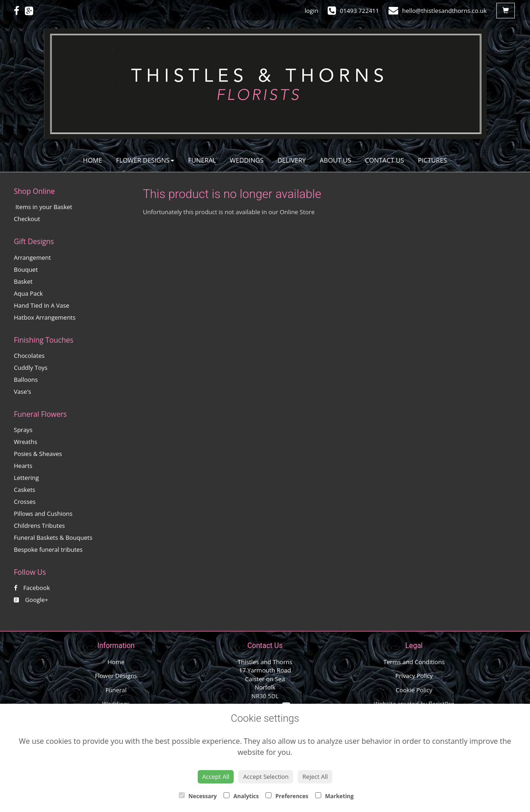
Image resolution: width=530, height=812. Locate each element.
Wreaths (26, 442)
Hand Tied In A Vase (41, 305)
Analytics (241, 796)
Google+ (31, 600)
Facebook (32, 588)
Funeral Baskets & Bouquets (53, 537)
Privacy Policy (414, 676)
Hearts (23, 466)
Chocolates (29, 356)
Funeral (202, 160)
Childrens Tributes (39, 526)
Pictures (433, 160)
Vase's (23, 391)
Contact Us (385, 160)
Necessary (198, 796)
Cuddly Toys (31, 368)
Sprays (23, 430)
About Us (336, 160)
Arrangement (32, 257)
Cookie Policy (414, 690)
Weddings (247, 160)
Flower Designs (145, 160)
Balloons (26, 380)
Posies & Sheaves (38, 454)
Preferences (287, 796)
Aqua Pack (28, 293)
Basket (23, 281)
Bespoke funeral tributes (48, 549)
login (311, 11)
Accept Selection (266, 777)
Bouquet (26, 269)
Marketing (334, 796)
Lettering (26, 478)
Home (93, 160)
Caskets (25, 490)
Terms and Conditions (414, 662)
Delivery (292, 160)
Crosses (25, 502)
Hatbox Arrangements (45, 317)
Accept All (216, 777)
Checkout (27, 219)
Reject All (315, 777)
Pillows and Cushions (43, 514)
